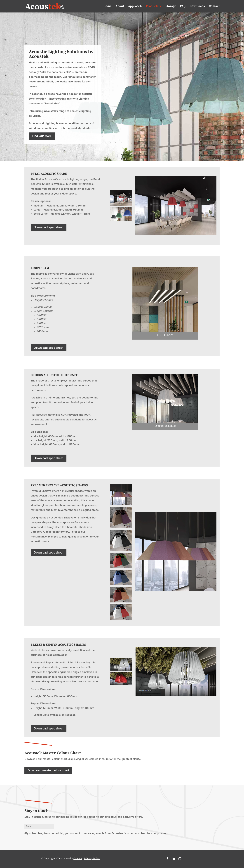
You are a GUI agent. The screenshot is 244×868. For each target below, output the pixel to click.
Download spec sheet (49, 227)
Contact (214, 7)
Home (107, 7)
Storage (171, 7)
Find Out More (42, 136)
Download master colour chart (48, 770)
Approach (135, 7)
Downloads (197, 7)
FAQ (183, 7)
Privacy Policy (92, 858)
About (120, 7)
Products (152, 7)
